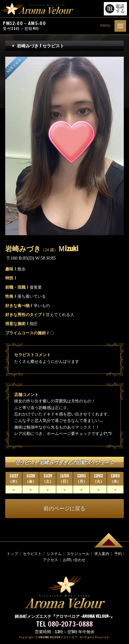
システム (54, 554)
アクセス (50, 560)
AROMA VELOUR (58, 637)
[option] (64, 146)
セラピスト (32, 554)
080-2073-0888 (70, 624)
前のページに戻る (64, 509)
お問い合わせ (74, 560)
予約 (118, 554)
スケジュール (78, 554)
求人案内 (102, 554)
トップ (12, 554)
